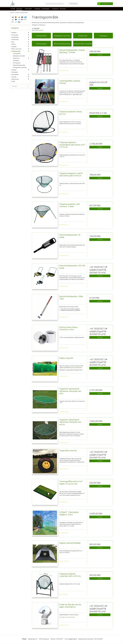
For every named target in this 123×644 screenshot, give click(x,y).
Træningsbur (16, 61)
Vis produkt (100, 55)
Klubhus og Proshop (16, 49)
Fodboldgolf (15, 72)
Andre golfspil (15, 74)
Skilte (13, 42)
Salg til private (15, 79)
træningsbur (79, 368)
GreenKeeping (15, 37)
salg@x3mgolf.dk (72, 617)
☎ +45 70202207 (66, 617)
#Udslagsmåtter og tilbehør (20, 68)
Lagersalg (14, 77)
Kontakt (61, 617)
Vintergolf (14, 70)
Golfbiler (14, 44)
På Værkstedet (15, 40)
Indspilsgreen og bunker (19, 56)
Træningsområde (16, 51)
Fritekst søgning (73, 4)
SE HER (13, 81)
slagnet (72, 368)
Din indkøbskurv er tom (105, 4)
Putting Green (16, 58)
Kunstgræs (14, 47)
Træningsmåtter (17, 54)
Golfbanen (14, 33)
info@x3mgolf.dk (39, 30)
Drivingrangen (15, 35)
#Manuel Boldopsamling (19, 65)
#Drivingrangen (17, 63)
